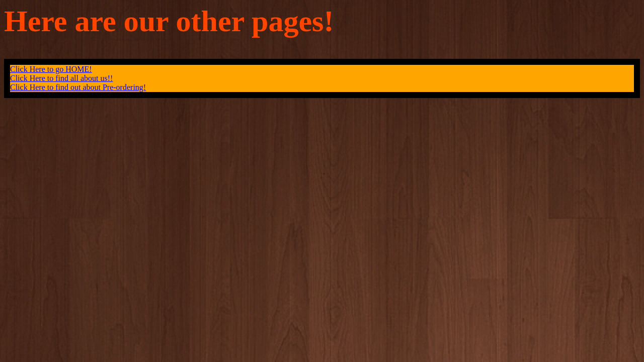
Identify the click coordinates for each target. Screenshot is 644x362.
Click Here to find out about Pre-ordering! (78, 87)
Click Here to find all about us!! (61, 78)
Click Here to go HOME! (51, 69)
